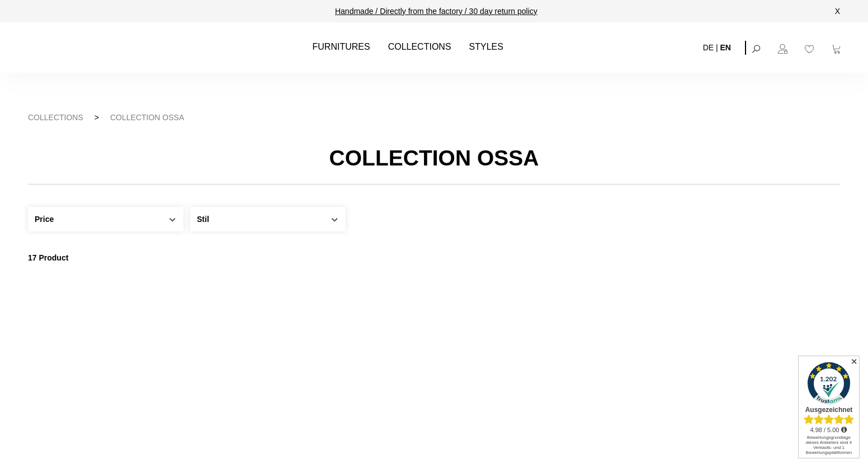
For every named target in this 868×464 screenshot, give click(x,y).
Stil (268, 218)
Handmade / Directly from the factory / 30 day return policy (436, 11)
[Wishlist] (811, 48)
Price (106, 218)
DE (708, 47)
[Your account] (784, 48)
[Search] (757, 48)
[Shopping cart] (838, 48)
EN (726, 47)
